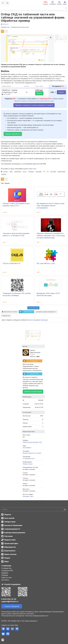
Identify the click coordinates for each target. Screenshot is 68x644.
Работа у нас (6, 578)
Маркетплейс (10, 540)
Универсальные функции (30, 442)
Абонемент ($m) (28, 496)
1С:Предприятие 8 (29, 458)
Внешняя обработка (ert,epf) (32, 453)
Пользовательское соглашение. (13, 616)
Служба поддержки (12, 584)
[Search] (34, 509)
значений (38, 172)
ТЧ (44, 172)
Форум (7, 558)
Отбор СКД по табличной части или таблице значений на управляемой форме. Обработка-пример (33, 17)
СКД (11, 172)
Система (53, 172)
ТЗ (48, 172)
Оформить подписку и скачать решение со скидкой (34, 105)
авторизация (43, 320)
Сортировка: (46, 312)
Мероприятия (10, 547)
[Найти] (65, 509)
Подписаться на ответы (10, 312)
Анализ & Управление (13, 525)
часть (25, 172)
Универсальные (28, 464)
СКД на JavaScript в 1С (12, 263)
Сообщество (6, 568)
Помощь (5, 575)
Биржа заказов (10, 554)
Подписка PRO (7, 571)
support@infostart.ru (10, 601)
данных (4, 174)
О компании (6, 566)
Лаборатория (10, 522)
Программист (27, 448)
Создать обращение (12, 606)
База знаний (9, 518)
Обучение (8, 536)
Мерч (7, 562)
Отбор (6, 172)
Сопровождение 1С (12, 529)
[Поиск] (7, 3)
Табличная (18, 172)
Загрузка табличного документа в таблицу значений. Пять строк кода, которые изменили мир (51, 236)
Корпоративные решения (15, 533)
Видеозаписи (10, 551)
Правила (5, 573)
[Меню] (3, 3)
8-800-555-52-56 (9, 599)
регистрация (33, 320)
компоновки (61, 172)
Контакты (5, 580)
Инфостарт (32, 169)
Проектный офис (11, 543)
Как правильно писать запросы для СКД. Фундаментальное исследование (50, 206)
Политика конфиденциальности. (37, 616)
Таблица (31, 172)
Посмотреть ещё (33, 308)
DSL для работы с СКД (46, 263)
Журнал (8, 515)
